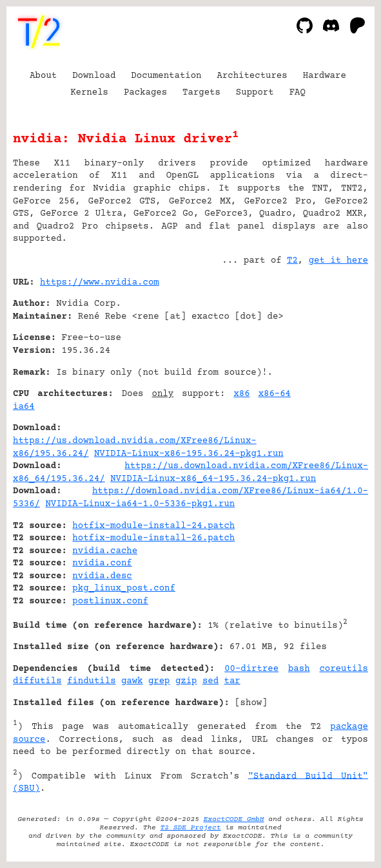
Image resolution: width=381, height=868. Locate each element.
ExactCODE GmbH (234, 819)
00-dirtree (251, 669)
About (43, 76)
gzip (186, 681)
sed (210, 681)
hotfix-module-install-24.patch (153, 526)
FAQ (298, 93)
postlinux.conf (110, 601)
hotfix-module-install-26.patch (153, 538)
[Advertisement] (329, 361)
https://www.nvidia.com (100, 283)
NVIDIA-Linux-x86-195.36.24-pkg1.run (189, 454)
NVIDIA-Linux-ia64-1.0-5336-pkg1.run (140, 504)
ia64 (24, 407)
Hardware (325, 76)
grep (159, 681)
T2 (292, 261)
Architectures (252, 76)
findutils (92, 681)
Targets (201, 93)
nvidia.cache (105, 551)
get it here (338, 261)
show (251, 703)
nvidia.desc (102, 576)
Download (94, 76)
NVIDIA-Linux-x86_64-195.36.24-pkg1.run (213, 479)
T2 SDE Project (191, 828)
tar (232, 681)
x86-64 (275, 394)
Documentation (166, 76)
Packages (145, 93)
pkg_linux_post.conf (124, 589)
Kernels (89, 93)
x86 (241, 394)
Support (255, 93)
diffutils (37, 681)
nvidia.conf (102, 563)
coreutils (344, 669)
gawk (132, 681)
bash (299, 669)
